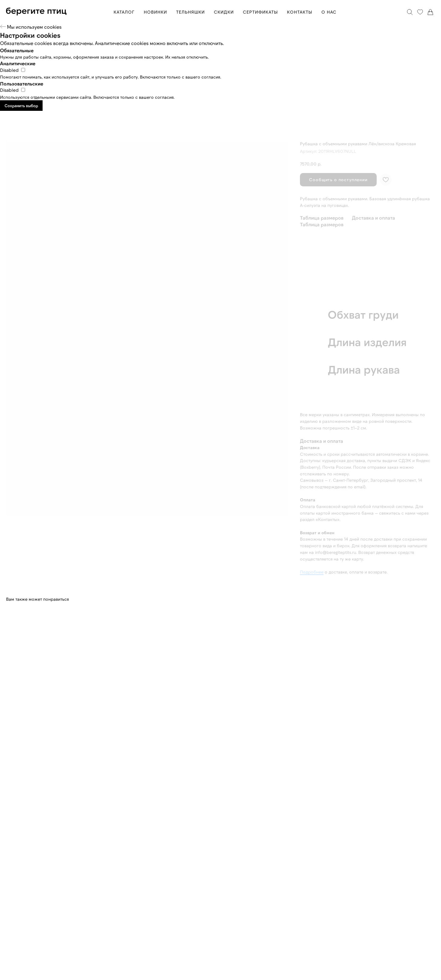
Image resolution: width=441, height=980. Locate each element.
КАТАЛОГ (124, 12)
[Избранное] (420, 12)
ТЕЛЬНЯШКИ (190, 12)
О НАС (329, 12)
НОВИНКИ (155, 12)
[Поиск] (410, 12)
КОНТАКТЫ (300, 12)
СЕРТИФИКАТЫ (260, 12)
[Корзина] (430, 12)
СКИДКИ (224, 12)
